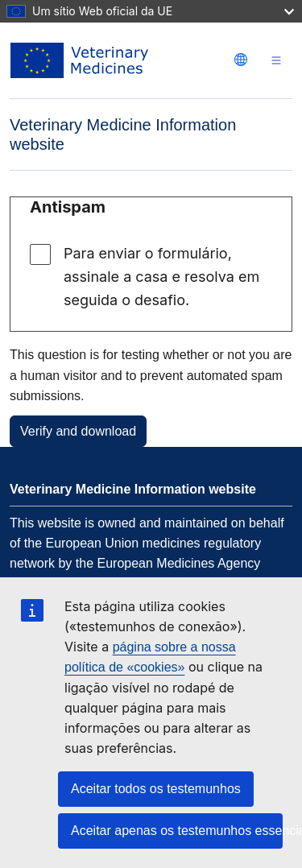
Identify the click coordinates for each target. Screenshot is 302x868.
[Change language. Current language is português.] (241, 60)
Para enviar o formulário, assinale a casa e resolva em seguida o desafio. (161, 277)
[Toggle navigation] (276, 61)
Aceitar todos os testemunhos (156, 789)
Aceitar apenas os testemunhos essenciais (177, 831)
